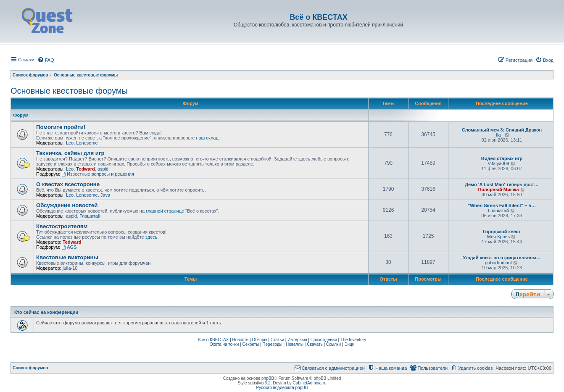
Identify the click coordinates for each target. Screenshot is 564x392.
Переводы (272, 344)
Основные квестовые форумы (69, 91)
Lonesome (87, 143)
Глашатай (90, 216)
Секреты (250, 344)
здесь (152, 237)
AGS (69, 247)
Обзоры (259, 340)
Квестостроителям (62, 226)
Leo (70, 143)
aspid (103, 169)
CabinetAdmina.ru (310, 383)
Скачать (315, 344)
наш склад (207, 138)
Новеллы (295, 344)
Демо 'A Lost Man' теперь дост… (502, 184)
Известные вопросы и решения (98, 174)
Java (105, 195)
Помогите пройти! (61, 127)
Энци (349, 344)
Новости (241, 340)
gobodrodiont (498, 263)
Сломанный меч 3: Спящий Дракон (502, 130)
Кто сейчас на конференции (46, 312)
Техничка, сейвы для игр (70, 153)
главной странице (165, 211)
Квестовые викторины (67, 257)
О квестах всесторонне (68, 184)
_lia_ (498, 135)
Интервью (297, 340)
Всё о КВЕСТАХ (213, 340)
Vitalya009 (498, 163)
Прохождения (324, 340)
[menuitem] (46, 60)
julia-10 (70, 268)
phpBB (268, 378)
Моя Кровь (499, 237)
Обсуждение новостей (67, 205)
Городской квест (502, 232)
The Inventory (353, 340)
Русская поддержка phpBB (282, 388)
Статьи (277, 340)
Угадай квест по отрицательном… (502, 258)
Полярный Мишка (499, 189)
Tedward (85, 169)
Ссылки (333, 344)
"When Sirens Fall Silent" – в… (502, 205)
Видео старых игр (502, 158)
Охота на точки (224, 344)
